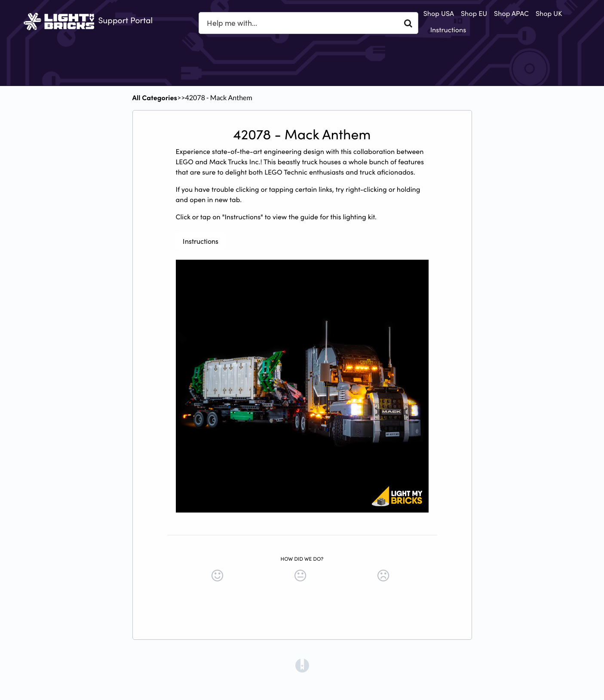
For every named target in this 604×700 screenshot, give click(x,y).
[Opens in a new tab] (302, 665)
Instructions (448, 30)
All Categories (155, 98)
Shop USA (439, 13)
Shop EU (474, 13)
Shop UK (549, 13)
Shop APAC (511, 13)
